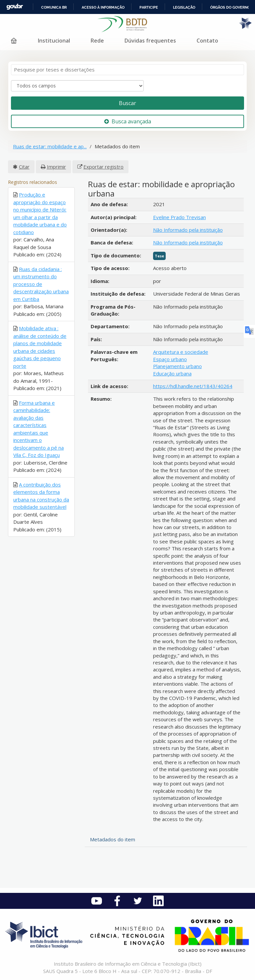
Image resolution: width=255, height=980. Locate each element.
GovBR (15, 7)
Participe (149, 7)
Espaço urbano (170, 359)
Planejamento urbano (177, 366)
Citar (24, 167)
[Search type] (77, 86)
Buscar (127, 103)
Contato (207, 41)
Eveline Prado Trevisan (179, 217)
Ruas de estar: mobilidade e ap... (50, 146)
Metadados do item (113, 839)
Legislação (184, 7)
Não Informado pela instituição (188, 230)
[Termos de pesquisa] (127, 70)
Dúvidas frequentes (150, 41)
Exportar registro (103, 167)
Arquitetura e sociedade (181, 352)
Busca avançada (128, 121)
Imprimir (56, 167)
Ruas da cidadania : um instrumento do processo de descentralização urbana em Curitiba (41, 284)
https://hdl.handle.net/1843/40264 (193, 386)
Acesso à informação (103, 7)
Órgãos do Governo (230, 7)
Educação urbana (172, 373)
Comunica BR (54, 7)
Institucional (54, 41)
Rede (97, 41)
